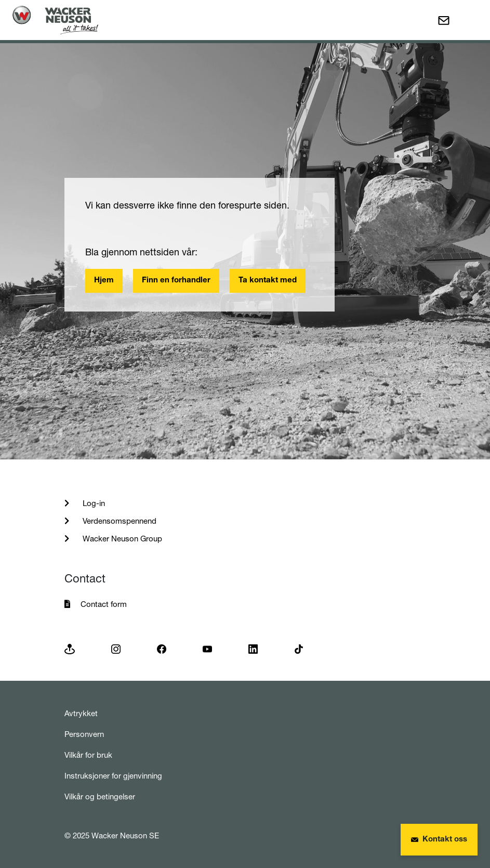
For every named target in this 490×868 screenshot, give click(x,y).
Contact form (104, 604)
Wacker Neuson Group (121, 539)
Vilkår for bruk (88, 755)
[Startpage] (55, 20)
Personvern (84, 734)
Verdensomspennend (118, 521)
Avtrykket (81, 713)
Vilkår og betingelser (100, 796)
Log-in (93, 503)
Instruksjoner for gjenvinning (113, 776)
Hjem (104, 281)
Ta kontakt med (268, 281)
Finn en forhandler (176, 281)
